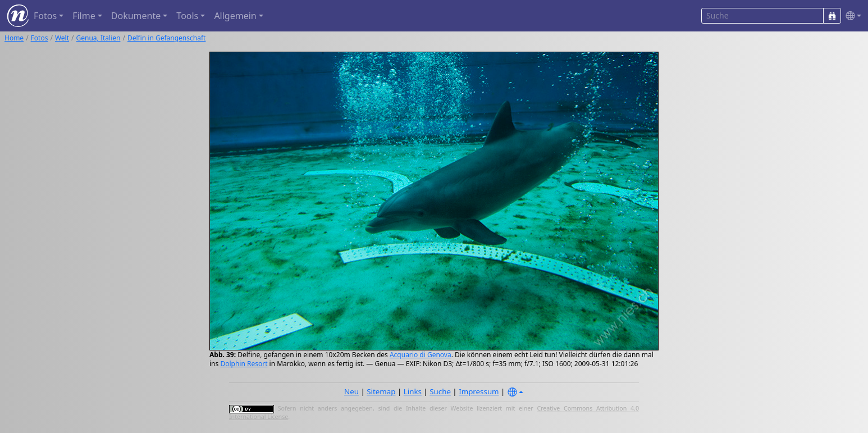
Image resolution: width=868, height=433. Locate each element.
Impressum (479, 391)
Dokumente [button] (136, 16)
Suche (440, 391)
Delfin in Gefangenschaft (166, 38)
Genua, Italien (99, 38)
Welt (62, 38)
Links (413, 391)
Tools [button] (187, 16)
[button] (851, 16)
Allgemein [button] (235, 16)
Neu (351, 391)
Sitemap (381, 391)
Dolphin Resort (244, 364)
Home (14, 38)
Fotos (40, 38)
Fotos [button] (45, 16)
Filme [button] (84, 16)
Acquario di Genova (421, 355)
